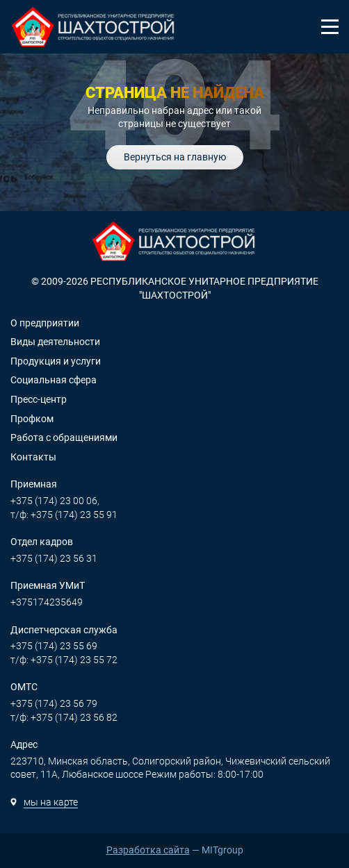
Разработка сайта (148, 850)
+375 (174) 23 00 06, (55, 501)
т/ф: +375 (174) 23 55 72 (64, 660)
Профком (32, 419)
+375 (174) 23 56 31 (54, 558)
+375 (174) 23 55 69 (54, 646)
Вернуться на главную (175, 157)
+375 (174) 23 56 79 (54, 703)
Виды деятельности (55, 342)
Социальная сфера (54, 380)
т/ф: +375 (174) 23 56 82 (64, 717)
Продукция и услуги (56, 361)
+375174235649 (47, 602)
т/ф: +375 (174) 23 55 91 (64, 515)
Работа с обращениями (64, 437)
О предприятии (45, 323)
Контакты (33, 457)
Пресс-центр (39, 399)
